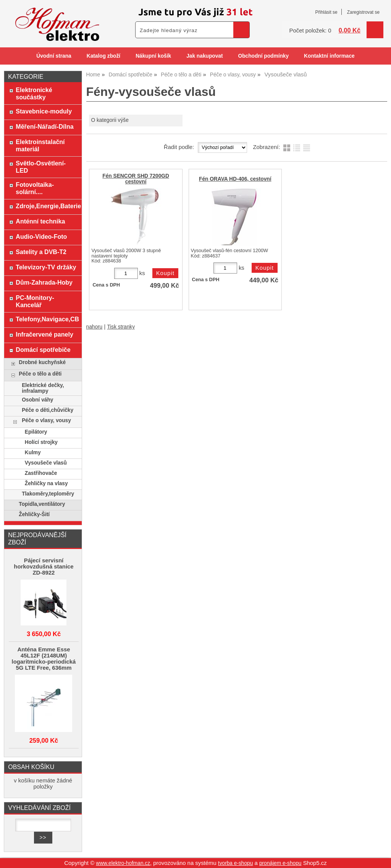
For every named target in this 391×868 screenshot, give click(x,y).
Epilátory (36, 432)
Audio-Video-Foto (41, 236)
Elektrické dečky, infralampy (43, 388)
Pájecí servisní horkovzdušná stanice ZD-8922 (44, 567)
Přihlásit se (326, 12)
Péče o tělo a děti (40, 374)
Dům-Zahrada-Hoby (44, 282)
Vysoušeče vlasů (46, 463)
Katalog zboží (103, 56)
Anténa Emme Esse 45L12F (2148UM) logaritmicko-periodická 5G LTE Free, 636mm (44, 659)
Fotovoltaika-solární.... (35, 188)
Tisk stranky (121, 327)
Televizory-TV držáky (46, 267)
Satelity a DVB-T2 (41, 252)
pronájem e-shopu (280, 863)
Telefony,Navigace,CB (47, 319)
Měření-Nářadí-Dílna (44, 126)
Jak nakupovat (204, 56)
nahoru (95, 327)
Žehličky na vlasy (46, 483)
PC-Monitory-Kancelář (35, 301)
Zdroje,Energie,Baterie (47, 206)
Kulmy (33, 453)
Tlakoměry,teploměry (48, 494)
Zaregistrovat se (363, 12)
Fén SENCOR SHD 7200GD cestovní (136, 179)
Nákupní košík (153, 56)
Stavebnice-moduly (44, 111)
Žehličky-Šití (34, 514)
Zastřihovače (41, 473)
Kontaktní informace (329, 56)
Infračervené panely (44, 334)
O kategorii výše (110, 120)
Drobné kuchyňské (42, 362)
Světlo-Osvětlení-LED (41, 167)
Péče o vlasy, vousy (46, 420)
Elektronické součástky (34, 93)
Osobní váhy (37, 400)
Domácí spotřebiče (43, 350)
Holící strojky (41, 442)
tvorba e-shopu (236, 863)
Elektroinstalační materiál (40, 145)
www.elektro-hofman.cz (123, 863)
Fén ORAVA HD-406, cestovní (235, 179)
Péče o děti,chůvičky (48, 410)
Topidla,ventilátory (42, 504)
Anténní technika (40, 221)
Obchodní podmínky (263, 56)
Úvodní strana (54, 56)
